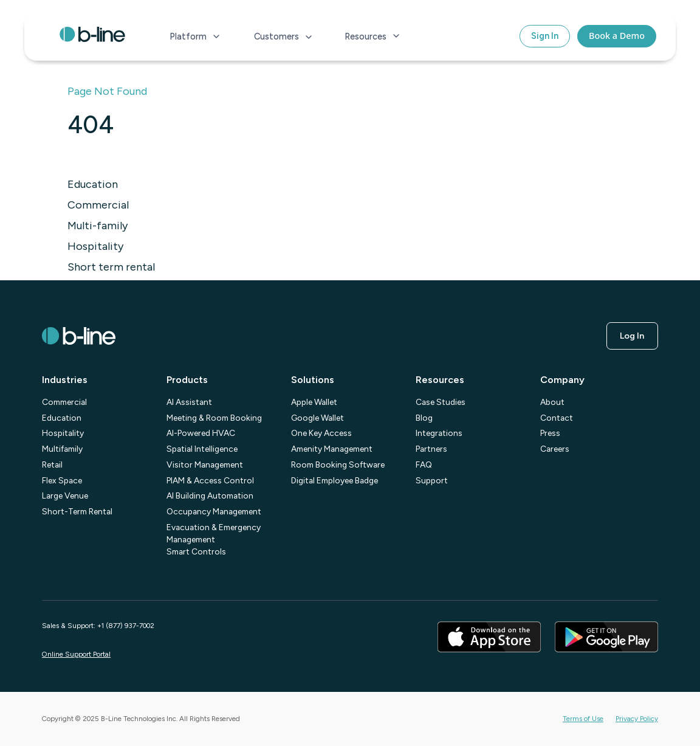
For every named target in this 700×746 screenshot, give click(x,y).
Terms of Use (583, 719)
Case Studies (441, 402)
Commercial (98, 205)
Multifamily (62, 449)
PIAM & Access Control (210, 480)
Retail (52, 465)
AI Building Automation (210, 496)
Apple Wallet (314, 402)
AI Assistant (189, 402)
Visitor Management (205, 465)
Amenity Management (332, 449)
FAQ (424, 465)
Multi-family (98, 226)
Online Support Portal (76, 654)
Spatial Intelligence (202, 449)
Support (432, 480)
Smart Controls (196, 551)
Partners (431, 449)
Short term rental (111, 267)
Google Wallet (317, 418)
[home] (92, 36)
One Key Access (321, 433)
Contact (557, 418)
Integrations (439, 433)
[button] (195, 36)
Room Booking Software (338, 465)
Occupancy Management (214, 511)
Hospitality (95, 246)
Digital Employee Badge (335, 480)
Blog (424, 418)
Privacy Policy (637, 719)
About (552, 402)
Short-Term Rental (77, 511)
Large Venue (65, 496)
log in (632, 336)
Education (93, 184)
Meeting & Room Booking (214, 418)
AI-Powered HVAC (201, 433)
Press (550, 433)
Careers (555, 449)
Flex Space (62, 480)
